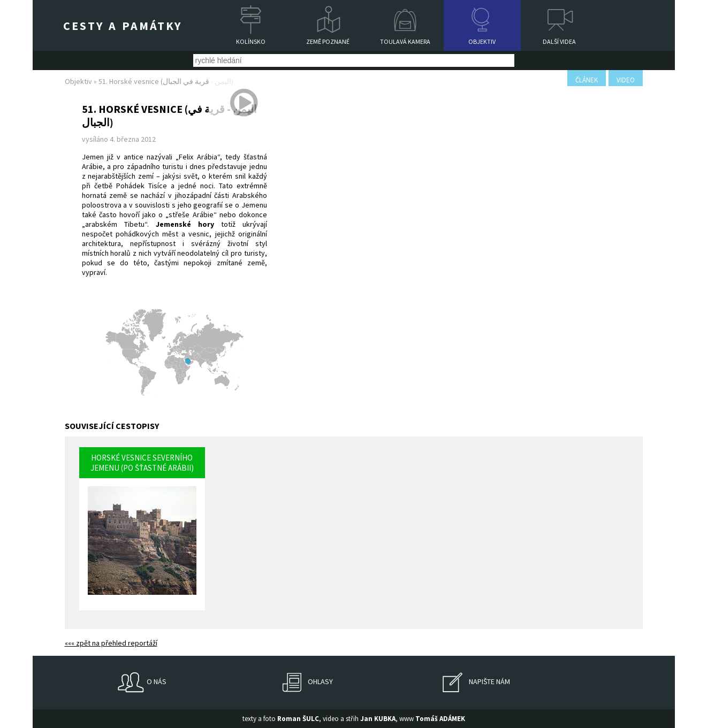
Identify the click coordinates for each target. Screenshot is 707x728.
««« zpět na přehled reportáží (111, 643)
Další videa (559, 41)
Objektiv (482, 41)
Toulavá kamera (405, 41)
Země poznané (328, 41)
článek (587, 80)
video (626, 80)
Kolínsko (251, 41)
